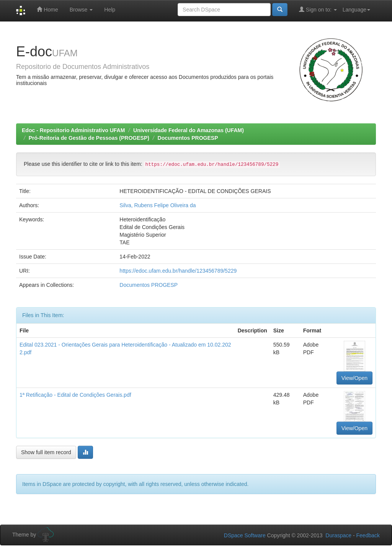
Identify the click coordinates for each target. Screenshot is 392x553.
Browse (81, 10)
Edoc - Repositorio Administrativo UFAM (73, 130)
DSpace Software (245, 535)
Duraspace (338, 535)
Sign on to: (318, 9)
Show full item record (46, 452)
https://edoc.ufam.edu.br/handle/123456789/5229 (178, 271)
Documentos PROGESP (188, 138)
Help (110, 10)
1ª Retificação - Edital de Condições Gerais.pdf (75, 395)
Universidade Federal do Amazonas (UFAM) (189, 130)
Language (356, 10)
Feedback (368, 535)
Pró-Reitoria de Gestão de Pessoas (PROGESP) (89, 138)
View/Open (354, 378)
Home (47, 9)
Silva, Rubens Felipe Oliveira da (158, 205)
